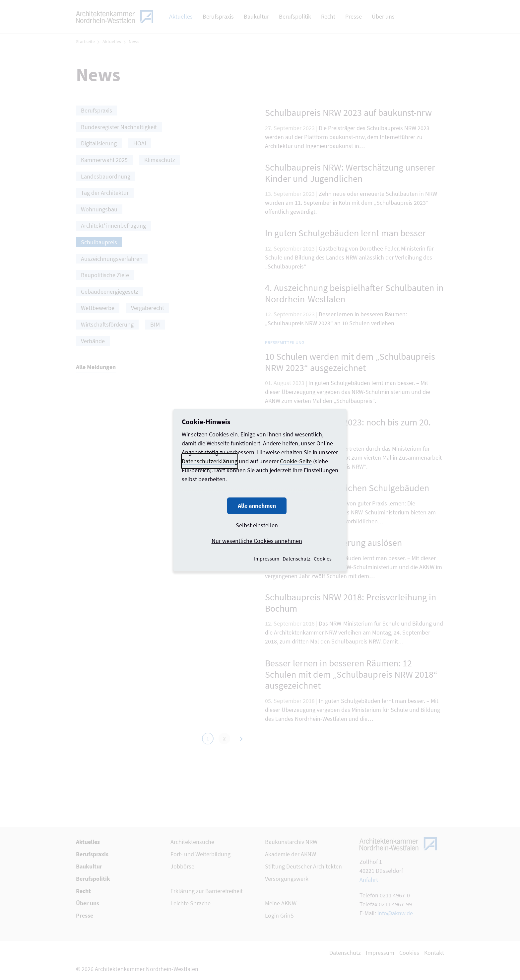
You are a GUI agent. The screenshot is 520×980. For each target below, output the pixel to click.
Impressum (267, 559)
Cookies (323, 559)
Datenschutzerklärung (210, 461)
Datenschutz (296, 559)
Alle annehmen (257, 506)
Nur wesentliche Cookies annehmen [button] (257, 541)
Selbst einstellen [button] (257, 525)
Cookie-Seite (296, 461)
